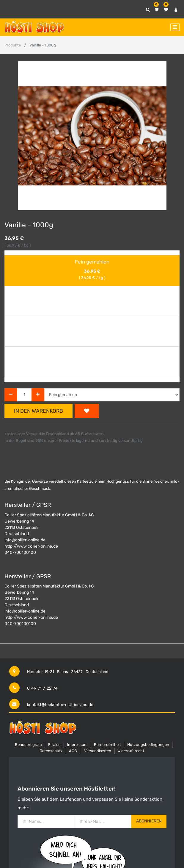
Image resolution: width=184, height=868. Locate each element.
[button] (87, 411)
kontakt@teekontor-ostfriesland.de (60, 705)
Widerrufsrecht (131, 751)
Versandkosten (98, 751)
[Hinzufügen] (38, 395)
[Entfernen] (11, 395)
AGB (73, 751)
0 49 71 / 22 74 (42, 688)
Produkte (13, 45)
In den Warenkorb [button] (38, 411)
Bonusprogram (28, 745)
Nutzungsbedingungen (148, 745)
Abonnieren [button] (149, 821)
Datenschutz (51, 751)
